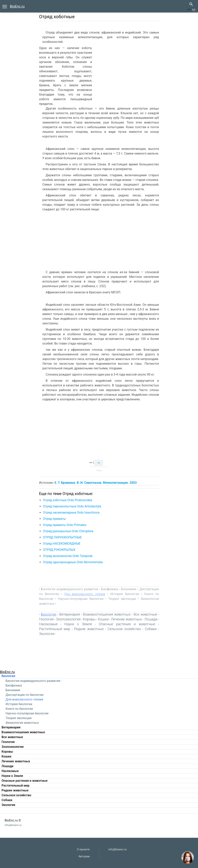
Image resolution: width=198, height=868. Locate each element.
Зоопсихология (13, 747)
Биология (8, 676)
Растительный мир (15, 786)
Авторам (84, 856)
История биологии (19, 704)
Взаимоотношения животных (23, 732)
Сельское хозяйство (16, 795)
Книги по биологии (19, 709)
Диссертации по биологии (25, 695)
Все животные (12, 737)
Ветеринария (11, 727)
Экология (8, 805)
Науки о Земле (12, 776)
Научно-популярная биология (27, 713)
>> (194, 9)
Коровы (7, 752)
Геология (8, 742)
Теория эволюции (19, 718)
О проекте (83, 849)
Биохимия (13, 690)
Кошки (6, 756)
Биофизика (14, 685)
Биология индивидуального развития (33, 681)
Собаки (7, 800)
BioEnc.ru (17, 6)
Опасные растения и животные (25, 781)
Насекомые (10, 771)
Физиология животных (22, 723)
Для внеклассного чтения (24, 699)
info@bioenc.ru (13, 825)
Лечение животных (16, 761)
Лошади (7, 766)
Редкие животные (15, 790)
